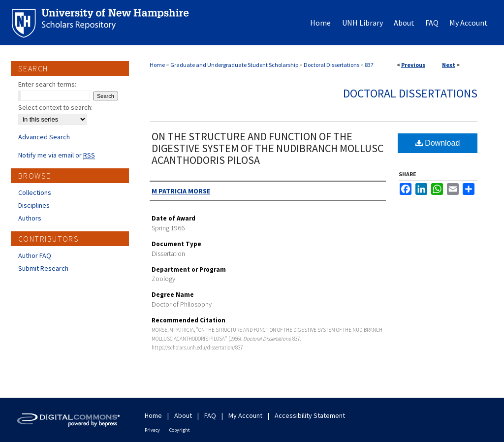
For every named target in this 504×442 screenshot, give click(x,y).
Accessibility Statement (310, 415)
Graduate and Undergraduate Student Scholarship (234, 65)
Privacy (152, 430)
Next (449, 65)
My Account (245, 415)
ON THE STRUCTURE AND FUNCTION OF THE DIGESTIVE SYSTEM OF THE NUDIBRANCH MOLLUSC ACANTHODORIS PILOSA (268, 148)
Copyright (180, 430)
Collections (35, 192)
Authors (30, 218)
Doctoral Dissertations (331, 65)
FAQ (210, 415)
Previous (413, 65)
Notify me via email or (57, 155)
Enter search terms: (47, 84)
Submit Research (43, 268)
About (183, 415)
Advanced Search (44, 137)
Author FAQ (35, 255)
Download (438, 143)
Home (157, 65)
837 (369, 65)
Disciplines (34, 205)
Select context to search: (55, 107)
